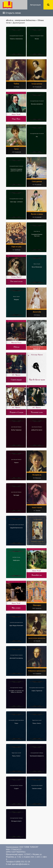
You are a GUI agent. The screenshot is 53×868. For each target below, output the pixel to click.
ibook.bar (8, 5)
